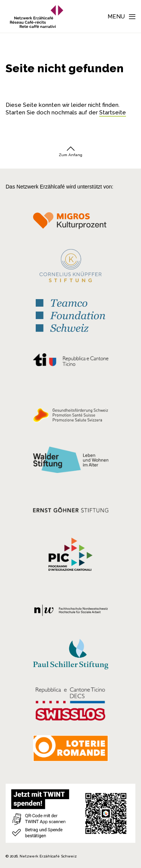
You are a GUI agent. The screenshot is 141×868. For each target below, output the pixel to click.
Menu (116, 17)
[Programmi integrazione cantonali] (70, 556)
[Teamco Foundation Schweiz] (70, 315)
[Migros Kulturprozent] (70, 223)
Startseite (113, 112)
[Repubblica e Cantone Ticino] (70, 362)
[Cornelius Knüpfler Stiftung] (70, 268)
